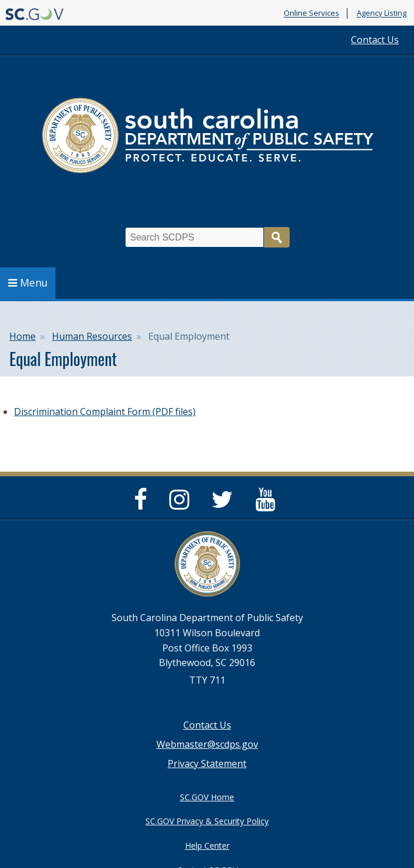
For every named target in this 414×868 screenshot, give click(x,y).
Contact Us (375, 40)
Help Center (207, 846)
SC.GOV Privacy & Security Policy (207, 821)
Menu (28, 283)
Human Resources (92, 336)
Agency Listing (382, 13)
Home (22, 336)
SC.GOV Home (207, 797)
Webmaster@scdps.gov (207, 744)
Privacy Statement (207, 764)
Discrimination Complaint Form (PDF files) (105, 412)
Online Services (312, 13)
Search (277, 237)
